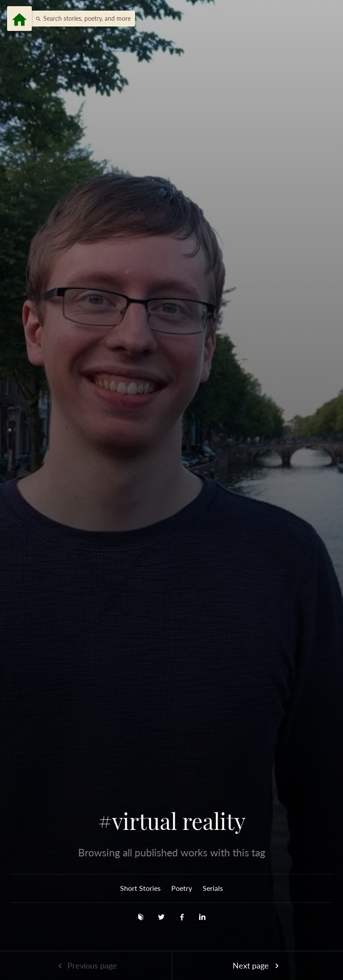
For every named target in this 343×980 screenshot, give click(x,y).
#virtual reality (172, 821)
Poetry (182, 888)
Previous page (86, 965)
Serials (213, 888)
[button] (81, 19)
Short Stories (140, 888)
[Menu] (19, 19)
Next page (257, 965)
